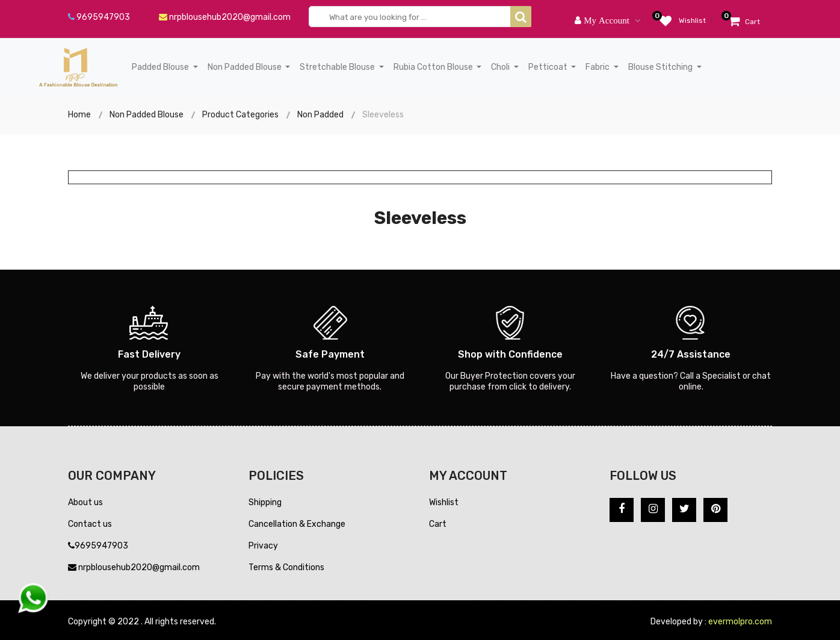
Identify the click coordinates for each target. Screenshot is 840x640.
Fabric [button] (598, 67)
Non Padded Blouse (147, 115)
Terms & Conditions (286, 567)
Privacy (263, 546)
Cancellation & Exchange (297, 524)
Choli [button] (501, 67)
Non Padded (320, 115)
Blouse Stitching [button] (661, 67)
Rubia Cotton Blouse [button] (434, 67)
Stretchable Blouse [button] (338, 67)
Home (79, 115)
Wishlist (444, 502)
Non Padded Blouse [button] (246, 67)
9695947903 (99, 17)
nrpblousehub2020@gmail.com (225, 17)
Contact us (90, 524)
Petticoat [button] (549, 67)
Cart (438, 524)
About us (85, 502)
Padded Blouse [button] (161, 67)
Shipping (265, 502)
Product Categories (240, 115)
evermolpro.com (740, 622)
